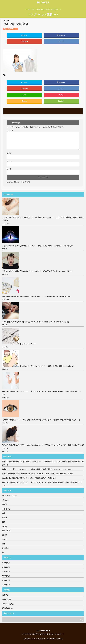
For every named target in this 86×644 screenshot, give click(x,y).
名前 (9, 154)
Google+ (24, 41)
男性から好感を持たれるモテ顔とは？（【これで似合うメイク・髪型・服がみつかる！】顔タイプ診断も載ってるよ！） (42, 393)
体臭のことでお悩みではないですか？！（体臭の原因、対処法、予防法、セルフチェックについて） (38, 469)
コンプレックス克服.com (43, 14)
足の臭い (5, 548)
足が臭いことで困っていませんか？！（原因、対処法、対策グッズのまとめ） (47, 366)
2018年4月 (6, 572)
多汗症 (5, 526)
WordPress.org (8, 608)
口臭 (4, 522)
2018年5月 (6, 567)
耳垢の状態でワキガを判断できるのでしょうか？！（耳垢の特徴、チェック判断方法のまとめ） (36, 322)
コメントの (8, 604)
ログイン (5, 595)
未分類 (5, 535)
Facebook (61, 35)
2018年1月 (6, 585)
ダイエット (6, 500)
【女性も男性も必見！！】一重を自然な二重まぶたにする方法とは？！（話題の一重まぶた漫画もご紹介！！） (41, 420)
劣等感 (5, 518)
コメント (10, 130)
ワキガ (5, 504)
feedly (61, 101)
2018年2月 (6, 580)
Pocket (61, 95)
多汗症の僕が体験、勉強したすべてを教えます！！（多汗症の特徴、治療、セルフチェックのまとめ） (38, 474)
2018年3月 (6, 576)
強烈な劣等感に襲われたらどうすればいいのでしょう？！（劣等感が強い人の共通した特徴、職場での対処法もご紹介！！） (43, 447)
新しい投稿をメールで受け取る (20, 182)
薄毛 (4, 544)
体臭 (4, 513)
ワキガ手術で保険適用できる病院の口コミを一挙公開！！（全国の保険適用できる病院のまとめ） (37, 296)
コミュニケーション (9, 496)
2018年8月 (6, 563)
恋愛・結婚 (6, 531)
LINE (24, 95)
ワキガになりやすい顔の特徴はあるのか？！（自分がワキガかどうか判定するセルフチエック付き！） (38, 271)
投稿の (6, 599)
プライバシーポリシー (28, 344)
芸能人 (5, 539)
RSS (24, 101)
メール (10, 161)
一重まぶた (6, 509)
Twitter (24, 35)
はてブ (61, 41)
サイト (9, 169)
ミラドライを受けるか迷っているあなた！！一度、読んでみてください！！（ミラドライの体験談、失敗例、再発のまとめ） (43, 219)
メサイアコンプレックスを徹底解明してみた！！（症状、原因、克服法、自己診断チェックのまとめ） (38, 246)
